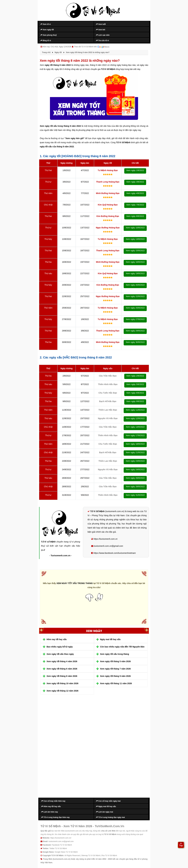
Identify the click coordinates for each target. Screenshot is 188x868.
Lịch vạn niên (103, 35)
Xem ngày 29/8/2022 (135, 331)
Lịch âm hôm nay (50, 812)
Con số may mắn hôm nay (53, 801)
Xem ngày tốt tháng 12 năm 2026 (62, 691)
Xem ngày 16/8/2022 (135, 262)
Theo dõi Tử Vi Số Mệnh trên (92, 47)
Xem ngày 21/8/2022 (135, 452)
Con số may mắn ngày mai (108, 801)
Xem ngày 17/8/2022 (135, 435)
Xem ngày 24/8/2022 (135, 469)
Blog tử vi (46, 41)
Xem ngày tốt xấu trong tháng (114, 654)
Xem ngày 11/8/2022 (135, 410)
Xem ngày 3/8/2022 (135, 182)
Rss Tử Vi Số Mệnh (109, 856)
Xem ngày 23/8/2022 (135, 461)
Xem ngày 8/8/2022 (135, 216)
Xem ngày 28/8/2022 (135, 486)
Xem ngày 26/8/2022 (135, 478)
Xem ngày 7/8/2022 (135, 205)
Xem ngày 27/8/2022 (135, 319)
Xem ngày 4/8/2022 (135, 193)
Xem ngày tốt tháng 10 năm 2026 (62, 683)
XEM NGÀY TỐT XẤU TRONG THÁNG (75, 583)
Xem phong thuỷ (49, 35)
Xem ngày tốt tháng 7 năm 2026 (115, 669)
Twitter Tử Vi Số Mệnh (58, 848)
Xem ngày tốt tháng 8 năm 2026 (62, 676)
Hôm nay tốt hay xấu (57, 639)
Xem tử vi (46, 24)
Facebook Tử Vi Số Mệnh (62, 845)
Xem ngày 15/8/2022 (135, 251)
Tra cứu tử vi (102, 41)
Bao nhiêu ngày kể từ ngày (60, 647)
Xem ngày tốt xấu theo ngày (60, 654)
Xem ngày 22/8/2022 (135, 296)
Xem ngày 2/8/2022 (135, 376)
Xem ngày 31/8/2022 (135, 495)
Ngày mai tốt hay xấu (110, 639)
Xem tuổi (101, 24)
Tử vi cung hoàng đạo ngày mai (110, 817)
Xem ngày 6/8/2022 (135, 393)
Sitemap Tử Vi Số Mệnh (91, 856)
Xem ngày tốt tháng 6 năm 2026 (62, 669)
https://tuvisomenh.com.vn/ (61, 838)
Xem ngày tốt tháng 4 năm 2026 (62, 661)
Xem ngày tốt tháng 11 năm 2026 (116, 683)
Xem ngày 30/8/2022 (135, 342)
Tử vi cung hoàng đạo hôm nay (55, 817)
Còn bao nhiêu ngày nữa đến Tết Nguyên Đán (122, 647)
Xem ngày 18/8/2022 (135, 444)
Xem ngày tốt (47, 30)
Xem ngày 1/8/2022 (135, 170)
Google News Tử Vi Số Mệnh (66, 852)
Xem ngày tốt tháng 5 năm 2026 (115, 661)
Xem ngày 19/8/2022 (135, 273)
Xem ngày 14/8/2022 (135, 427)
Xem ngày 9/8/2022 (135, 401)
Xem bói (101, 30)
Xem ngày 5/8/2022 (135, 384)
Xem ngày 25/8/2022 (135, 308)
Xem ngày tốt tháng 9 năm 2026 (115, 676)
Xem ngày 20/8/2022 (135, 285)
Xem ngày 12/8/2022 (135, 418)
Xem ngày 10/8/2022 (135, 228)
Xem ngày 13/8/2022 (135, 239)
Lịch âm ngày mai (105, 812)
